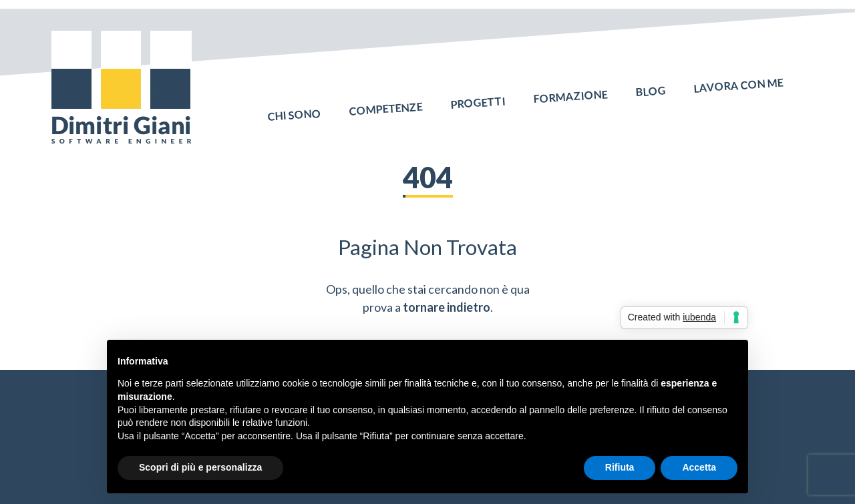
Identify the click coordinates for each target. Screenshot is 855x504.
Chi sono (294, 106)
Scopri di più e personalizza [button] (200, 467)
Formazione (570, 87)
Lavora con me (738, 77)
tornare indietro (447, 307)
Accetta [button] (699, 467)
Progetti (478, 93)
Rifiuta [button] (620, 467)
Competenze (386, 99)
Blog (651, 82)
